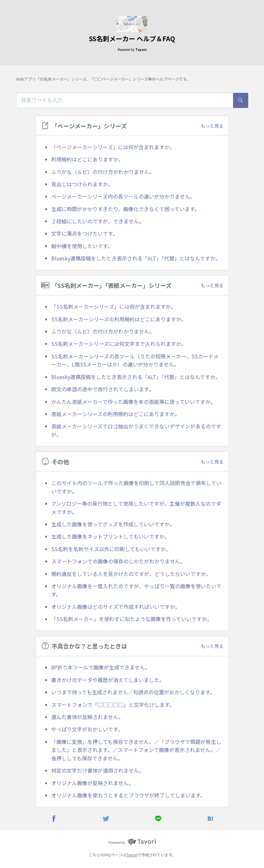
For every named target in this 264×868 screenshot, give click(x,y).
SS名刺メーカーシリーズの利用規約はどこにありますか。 (119, 319)
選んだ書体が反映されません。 (87, 717)
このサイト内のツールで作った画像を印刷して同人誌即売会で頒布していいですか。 (136, 487)
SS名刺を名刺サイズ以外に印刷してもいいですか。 (111, 549)
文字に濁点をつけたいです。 (84, 233)
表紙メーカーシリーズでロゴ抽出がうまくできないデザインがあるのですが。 (136, 430)
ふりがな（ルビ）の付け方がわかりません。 (103, 172)
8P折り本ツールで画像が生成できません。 (101, 667)
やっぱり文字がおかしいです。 (87, 729)
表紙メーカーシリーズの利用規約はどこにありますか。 (116, 414)
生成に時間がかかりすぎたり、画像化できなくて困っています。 (125, 209)
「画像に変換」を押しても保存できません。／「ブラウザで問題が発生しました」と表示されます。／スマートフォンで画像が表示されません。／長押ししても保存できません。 (136, 750)
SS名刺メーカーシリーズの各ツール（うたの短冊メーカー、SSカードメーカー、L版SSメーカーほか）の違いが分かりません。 (135, 360)
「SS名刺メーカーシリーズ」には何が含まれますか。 (114, 307)
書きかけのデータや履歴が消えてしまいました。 (108, 680)
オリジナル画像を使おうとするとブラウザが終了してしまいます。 (128, 795)
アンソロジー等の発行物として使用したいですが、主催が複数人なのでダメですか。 (136, 508)
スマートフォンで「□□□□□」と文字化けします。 (113, 705)
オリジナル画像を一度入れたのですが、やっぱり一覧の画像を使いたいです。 (136, 590)
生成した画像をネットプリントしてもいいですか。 (110, 536)
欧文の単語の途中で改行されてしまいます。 (103, 389)
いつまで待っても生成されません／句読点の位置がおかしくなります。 (133, 692)
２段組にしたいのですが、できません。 (98, 221)
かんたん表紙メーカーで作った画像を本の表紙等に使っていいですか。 (133, 402)
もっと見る (212, 126)
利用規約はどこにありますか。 (87, 159)
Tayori (132, 855)
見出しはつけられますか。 (82, 184)
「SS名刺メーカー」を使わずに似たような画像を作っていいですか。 (132, 619)
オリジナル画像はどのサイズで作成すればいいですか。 (116, 607)
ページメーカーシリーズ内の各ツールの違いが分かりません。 (123, 196)
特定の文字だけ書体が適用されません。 (98, 770)
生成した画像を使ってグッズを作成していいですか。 (113, 524)
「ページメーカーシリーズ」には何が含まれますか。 (113, 147)
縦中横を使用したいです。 (82, 246)
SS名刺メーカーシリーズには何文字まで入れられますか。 (119, 344)
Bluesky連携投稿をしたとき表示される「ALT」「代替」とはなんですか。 (136, 258)
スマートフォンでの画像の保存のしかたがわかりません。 (118, 561)
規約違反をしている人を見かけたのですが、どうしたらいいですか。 (131, 574)
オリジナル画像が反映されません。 (93, 783)
